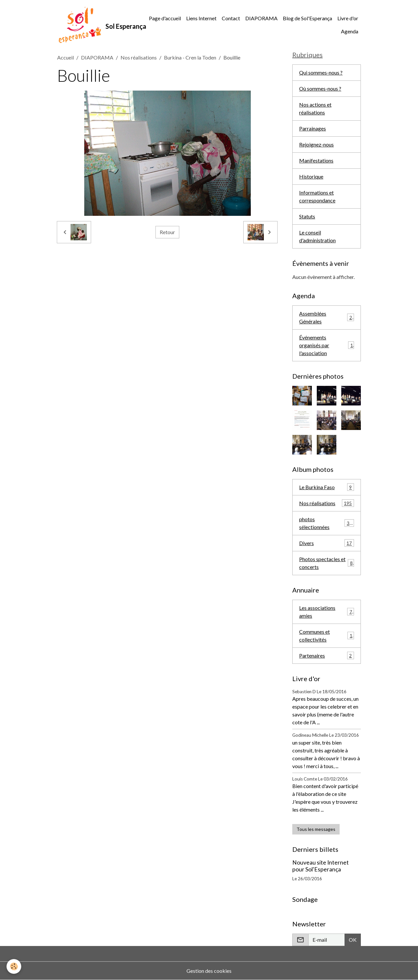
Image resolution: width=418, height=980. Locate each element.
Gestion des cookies (209, 971)
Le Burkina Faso (327, 487)
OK (353, 940)
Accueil (65, 57)
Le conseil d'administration (317, 236)
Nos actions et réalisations (315, 108)
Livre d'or (348, 18)
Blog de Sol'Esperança (307, 18)
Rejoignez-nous (316, 144)
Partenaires (327, 655)
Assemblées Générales (327, 317)
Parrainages (313, 128)
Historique (311, 176)
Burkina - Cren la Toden (190, 57)
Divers (327, 543)
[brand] (98, 25)
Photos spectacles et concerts (327, 563)
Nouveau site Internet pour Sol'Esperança (321, 866)
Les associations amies (327, 612)
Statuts (307, 216)
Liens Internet (201, 18)
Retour (167, 232)
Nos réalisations (139, 57)
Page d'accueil (165, 18)
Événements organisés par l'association (327, 345)
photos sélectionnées (327, 523)
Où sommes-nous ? (320, 88)
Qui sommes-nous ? (321, 72)
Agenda (350, 31)
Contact (231, 18)
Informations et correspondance (317, 196)
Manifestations (316, 160)
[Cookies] (14, 966)
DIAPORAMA (261, 18)
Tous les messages (316, 829)
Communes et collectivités (327, 636)
